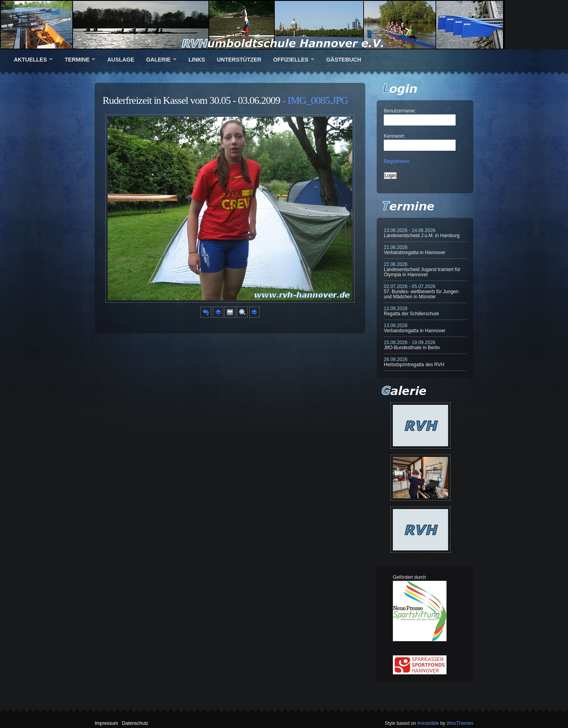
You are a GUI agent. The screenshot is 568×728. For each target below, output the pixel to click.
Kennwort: (394, 136)
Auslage (121, 60)
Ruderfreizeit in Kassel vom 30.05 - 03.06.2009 (191, 100)
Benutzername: (400, 111)
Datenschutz (135, 723)
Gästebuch (344, 60)
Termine (77, 60)
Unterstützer (239, 60)
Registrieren (397, 161)
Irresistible (428, 723)
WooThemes (460, 723)
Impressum (106, 723)
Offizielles (291, 60)
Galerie (158, 60)
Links (197, 60)
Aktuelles (30, 60)
